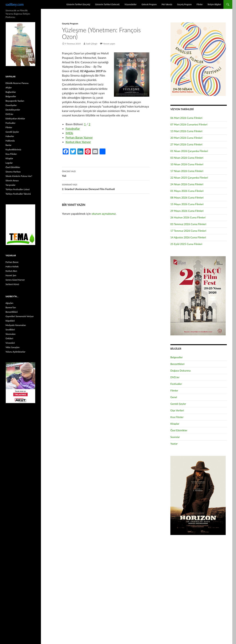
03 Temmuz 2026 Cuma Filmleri (188, 224)
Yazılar (174, 444)
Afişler (9, 88)
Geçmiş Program (184, 4)
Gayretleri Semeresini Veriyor (20, 316)
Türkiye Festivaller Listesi (18, 189)
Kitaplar (175, 424)
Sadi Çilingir (92, 44)
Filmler (200, 4)
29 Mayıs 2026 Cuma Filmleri (187, 211)
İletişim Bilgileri (214, 4)
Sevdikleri (10, 330)
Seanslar (175, 437)
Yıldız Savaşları (13, 347)
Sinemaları (11, 334)
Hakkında (10, 141)
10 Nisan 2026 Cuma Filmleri (187, 164)
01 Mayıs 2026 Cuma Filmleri (187, 191)
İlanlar (8, 145)
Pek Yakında (167, 4)
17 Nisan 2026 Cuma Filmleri (187, 171)
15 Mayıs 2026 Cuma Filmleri (187, 204)
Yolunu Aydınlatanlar (15, 352)
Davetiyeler (11, 105)
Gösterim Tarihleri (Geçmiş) (78, 4)
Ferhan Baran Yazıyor (79, 137)
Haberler (10, 136)
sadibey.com (15, 4)
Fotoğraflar (73, 128)
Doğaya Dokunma (181, 371)
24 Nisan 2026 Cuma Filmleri (187, 184)
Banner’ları (11, 307)
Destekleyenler (13, 110)
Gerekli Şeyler (178, 404)
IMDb (69, 133)
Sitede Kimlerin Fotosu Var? (19, 176)
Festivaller (176, 384)
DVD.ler (175, 377)
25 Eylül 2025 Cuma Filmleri (186, 244)
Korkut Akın (11, 271)
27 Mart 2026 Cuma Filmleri (186, 144)
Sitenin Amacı (12, 181)
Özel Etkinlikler (179, 430)
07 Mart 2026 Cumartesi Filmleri (189, 124)
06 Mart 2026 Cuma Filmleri (186, 118)
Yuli (106, 173)
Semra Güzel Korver (15, 280)
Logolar (9, 163)
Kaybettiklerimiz (13, 150)
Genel (174, 397)
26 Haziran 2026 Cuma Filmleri (188, 217)
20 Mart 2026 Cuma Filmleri (186, 138)
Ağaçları (9, 303)
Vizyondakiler (130, 4)
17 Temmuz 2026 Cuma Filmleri (188, 231)
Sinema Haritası (13, 172)
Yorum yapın (109, 44)
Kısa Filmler (177, 417)
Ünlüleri (9, 338)
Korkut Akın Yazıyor (78, 142)
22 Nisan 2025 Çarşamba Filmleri (189, 178)
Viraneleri (10, 343)
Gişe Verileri (177, 410)
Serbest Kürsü (12, 284)
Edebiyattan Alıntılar (15, 119)
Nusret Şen (11, 275)
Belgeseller (177, 357)
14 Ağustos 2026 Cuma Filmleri (188, 237)
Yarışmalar (11, 185)
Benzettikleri (177, 364)
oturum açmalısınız (104, 214)
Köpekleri (10, 321)
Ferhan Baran (12, 262)
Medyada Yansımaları (16, 325)
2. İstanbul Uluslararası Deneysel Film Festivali (106, 187)
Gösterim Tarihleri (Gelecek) (107, 4)
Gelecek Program (149, 4)
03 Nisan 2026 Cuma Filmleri (187, 158)
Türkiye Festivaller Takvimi (18, 194)
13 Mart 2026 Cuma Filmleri (186, 131)
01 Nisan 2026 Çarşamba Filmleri (189, 151)
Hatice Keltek (12, 266)
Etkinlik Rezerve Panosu (17, 83)
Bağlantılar (11, 92)
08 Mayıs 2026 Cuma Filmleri (187, 197)
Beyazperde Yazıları (15, 101)
